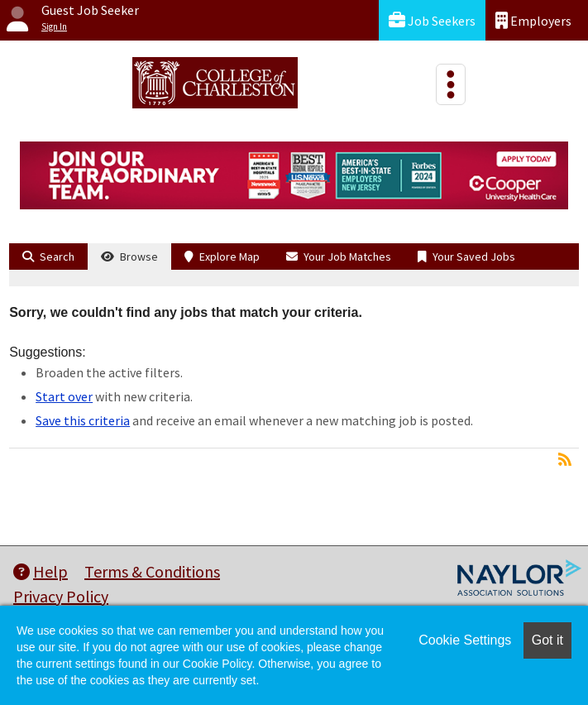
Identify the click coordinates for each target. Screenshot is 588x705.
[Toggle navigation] (451, 84)
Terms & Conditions (152, 571)
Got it (547, 640)
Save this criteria (83, 420)
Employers (533, 20)
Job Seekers (432, 20)
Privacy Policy (61, 596)
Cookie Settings (465, 640)
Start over (64, 396)
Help (41, 571)
